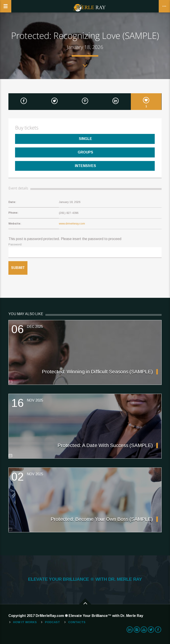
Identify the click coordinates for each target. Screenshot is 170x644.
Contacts (77, 622)
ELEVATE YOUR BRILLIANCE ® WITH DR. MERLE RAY (85, 579)
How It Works (25, 622)
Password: (15, 244)
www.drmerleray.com (72, 224)
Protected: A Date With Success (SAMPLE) (105, 445)
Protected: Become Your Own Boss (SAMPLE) (102, 519)
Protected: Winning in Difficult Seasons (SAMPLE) (97, 372)
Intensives (85, 166)
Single (85, 139)
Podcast (52, 622)
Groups (85, 152)
